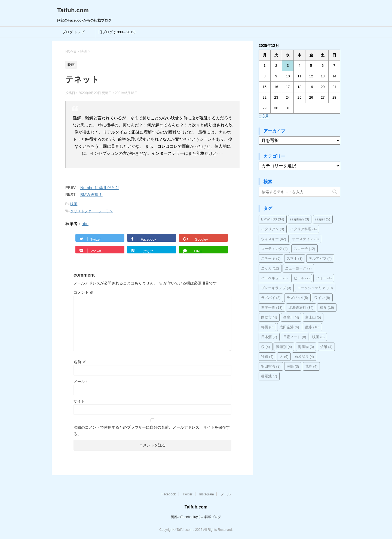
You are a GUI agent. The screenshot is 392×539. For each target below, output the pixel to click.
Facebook (169, 494)
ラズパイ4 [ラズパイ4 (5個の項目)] (297, 298)
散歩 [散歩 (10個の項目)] (312, 327)
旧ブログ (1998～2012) (117, 32)
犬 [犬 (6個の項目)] (284, 357)
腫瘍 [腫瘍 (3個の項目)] (293, 366)
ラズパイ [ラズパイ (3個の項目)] (271, 298)
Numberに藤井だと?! (99, 188)
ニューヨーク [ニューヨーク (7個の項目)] (298, 268)
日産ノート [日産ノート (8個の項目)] (295, 337)
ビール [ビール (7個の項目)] (302, 278)
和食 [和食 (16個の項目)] (327, 308)
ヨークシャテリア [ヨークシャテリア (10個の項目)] (315, 288)
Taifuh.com (73, 10)
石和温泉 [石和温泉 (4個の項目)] (304, 357)
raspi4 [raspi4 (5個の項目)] (323, 219)
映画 (74, 204)
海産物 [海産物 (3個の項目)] (306, 347)
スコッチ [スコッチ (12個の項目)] (304, 249)
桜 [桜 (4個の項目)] (266, 347)
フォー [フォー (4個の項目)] (324, 278)
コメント (84, 292)
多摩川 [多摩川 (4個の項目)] (291, 317)
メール (82, 381)
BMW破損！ (91, 194)
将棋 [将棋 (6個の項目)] (267, 327)
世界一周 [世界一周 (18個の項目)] (272, 308)
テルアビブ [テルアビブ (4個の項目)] (320, 258)
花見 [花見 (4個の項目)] (311, 366)
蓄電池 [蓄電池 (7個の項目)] (269, 376)
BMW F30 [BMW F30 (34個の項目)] (273, 219)
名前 (80, 362)
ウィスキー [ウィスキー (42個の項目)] (274, 239)
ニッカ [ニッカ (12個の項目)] (270, 268)
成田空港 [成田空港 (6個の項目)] (289, 327)
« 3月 (264, 116)
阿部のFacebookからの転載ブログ (196, 517)
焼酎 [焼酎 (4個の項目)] (326, 347)
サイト (79, 401)
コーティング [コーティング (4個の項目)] (274, 249)
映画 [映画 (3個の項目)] (318, 337)
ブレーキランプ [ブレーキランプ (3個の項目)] (276, 288)
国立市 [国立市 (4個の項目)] (269, 317)
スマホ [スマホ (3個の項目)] (295, 258)
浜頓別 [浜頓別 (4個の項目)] (284, 347)
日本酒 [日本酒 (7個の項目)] (269, 337)
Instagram (206, 494)
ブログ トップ (73, 32)
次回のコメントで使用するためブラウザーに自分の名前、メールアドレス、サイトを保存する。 (152, 431)
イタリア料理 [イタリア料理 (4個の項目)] (304, 229)
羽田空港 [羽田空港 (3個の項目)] (271, 366)
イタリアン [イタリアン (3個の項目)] (273, 229)
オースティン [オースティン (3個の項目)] (305, 239)
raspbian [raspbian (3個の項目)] (300, 219)
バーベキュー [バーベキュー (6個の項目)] (274, 278)
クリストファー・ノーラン (91, 211)
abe (85, 224)
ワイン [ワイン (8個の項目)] (322, 298)
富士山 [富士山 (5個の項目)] (313, 317)
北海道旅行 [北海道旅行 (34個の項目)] (301, 308)
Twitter (187, 494)
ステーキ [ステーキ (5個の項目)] (271, 258)
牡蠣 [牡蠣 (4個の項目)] (267, 357)
